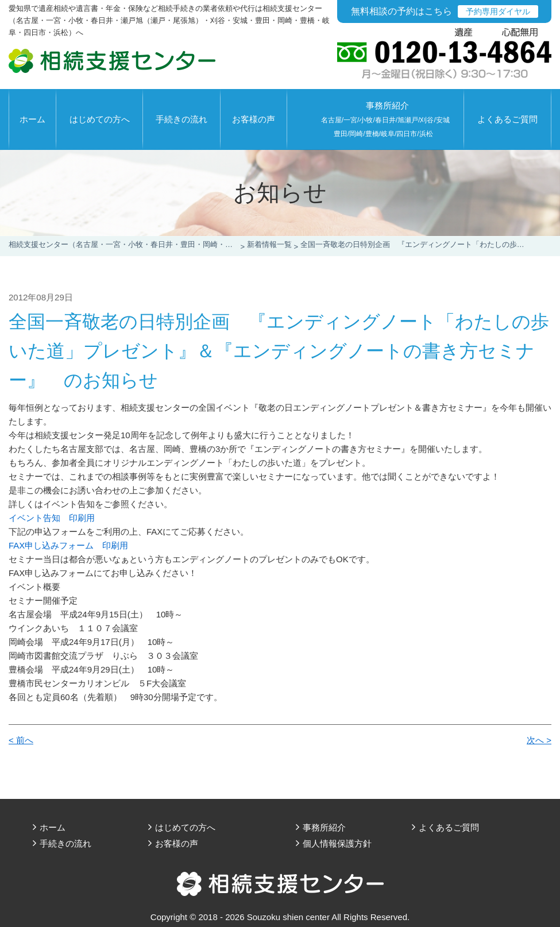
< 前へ (21, 740)
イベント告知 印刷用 (52, 518)
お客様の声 (254, 119)
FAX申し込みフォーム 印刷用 (68, 545)
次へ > (539, 740)
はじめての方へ (100, 119)
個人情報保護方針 (337, 843)
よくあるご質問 (507, 119)
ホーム (32, 119)
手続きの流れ (181, 119)
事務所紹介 (385, 119)
